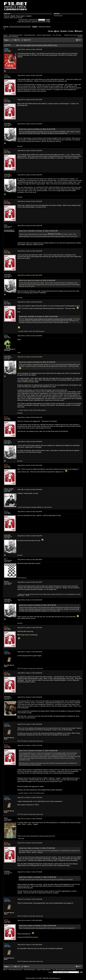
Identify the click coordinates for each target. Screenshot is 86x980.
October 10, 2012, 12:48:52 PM (30, 49)
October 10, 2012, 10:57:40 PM (30, 582)
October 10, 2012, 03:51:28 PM (30, 512)
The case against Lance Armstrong (66, 970)
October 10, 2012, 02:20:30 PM (30, 336)
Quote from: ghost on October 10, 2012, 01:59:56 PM (37, 280)
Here (19, 104)
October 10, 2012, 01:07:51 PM (30, 100)
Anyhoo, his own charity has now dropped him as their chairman (40, 790)
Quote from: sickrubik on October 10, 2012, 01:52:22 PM (38, 231)
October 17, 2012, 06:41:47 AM (30, 628)
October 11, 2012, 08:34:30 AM (30, 600)
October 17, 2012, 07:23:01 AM (30, 798)
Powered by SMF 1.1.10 (32, 978)
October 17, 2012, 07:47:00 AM (30, 872)
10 (19, 40)
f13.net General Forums (16, 35)
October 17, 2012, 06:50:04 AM (30, 673)
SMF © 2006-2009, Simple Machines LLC (50, 978)
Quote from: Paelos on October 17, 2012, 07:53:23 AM (37, 926)
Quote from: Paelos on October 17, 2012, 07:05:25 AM (37, 877)
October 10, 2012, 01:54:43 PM (30, 201)
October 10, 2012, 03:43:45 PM (30, 490)
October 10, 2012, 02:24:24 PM (30, 357)
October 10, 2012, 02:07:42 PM (30, 275)
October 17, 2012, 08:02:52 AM (30, 945)
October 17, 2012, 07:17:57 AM (30, 745)
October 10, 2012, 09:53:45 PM (30, 560)
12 (22, 40)
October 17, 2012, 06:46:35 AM (30, 652)
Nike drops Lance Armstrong (27, 635)
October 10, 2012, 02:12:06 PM (30, 302)
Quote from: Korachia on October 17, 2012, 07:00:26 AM (38, 751)
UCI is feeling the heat (31, 864)
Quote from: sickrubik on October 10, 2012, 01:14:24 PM (38, 316)
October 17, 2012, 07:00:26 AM (30, 697)
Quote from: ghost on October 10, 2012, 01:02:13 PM (37, 129)
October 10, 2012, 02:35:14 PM (30, 465)
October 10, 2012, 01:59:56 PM (30, 251)
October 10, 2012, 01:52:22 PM (30, 175)
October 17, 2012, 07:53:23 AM (30, 899)
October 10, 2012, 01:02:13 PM (30, 75)
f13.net (5, 35)
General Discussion (30, 35)
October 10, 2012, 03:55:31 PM (30, 536)
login (22, 16)
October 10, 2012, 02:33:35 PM (30, 442)
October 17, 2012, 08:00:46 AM (30, 920)
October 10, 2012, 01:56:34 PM (30, 226)
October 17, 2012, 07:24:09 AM (30, 819)
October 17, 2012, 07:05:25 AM (30, 724)
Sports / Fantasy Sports (44, 35)
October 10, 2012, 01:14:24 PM (30, 124)
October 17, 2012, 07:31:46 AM (30, 843)
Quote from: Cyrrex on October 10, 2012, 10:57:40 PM (37, 605)
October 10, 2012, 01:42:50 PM (30, 151)
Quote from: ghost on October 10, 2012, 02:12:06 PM (37, 362)
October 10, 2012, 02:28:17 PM (30, 417)
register (29, 16)
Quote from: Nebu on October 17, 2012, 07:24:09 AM (37, 848)
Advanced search (44, 27)
